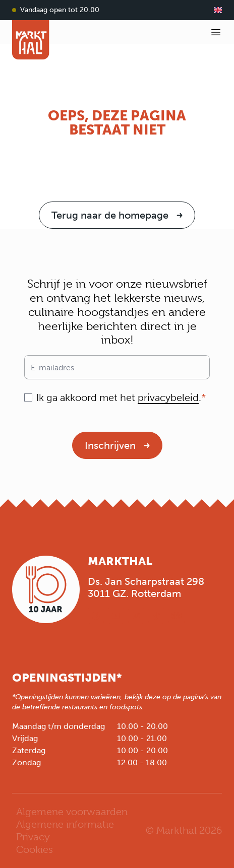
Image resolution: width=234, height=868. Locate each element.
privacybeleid (168, 397)
